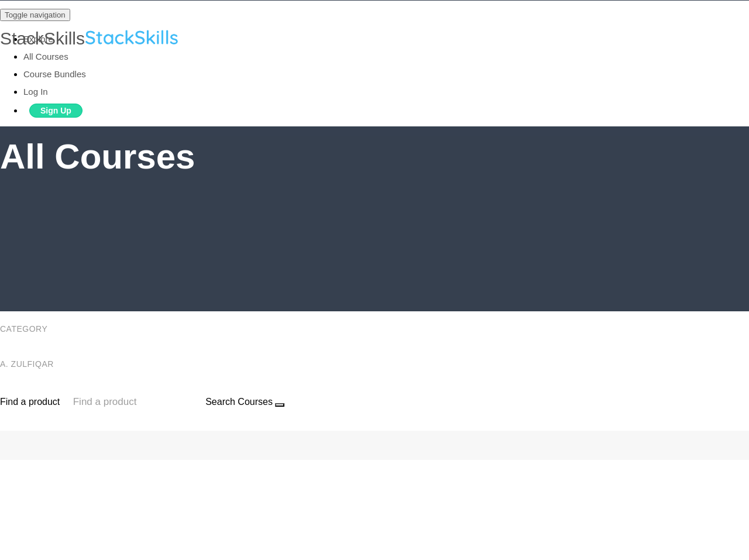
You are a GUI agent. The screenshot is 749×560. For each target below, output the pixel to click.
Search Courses (239, 402)
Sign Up (56, 111)
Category (25, 329)
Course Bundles (55, 74)
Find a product (30, 402)
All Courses (46, 56)
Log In (36, 92)
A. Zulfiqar (28, 364)
